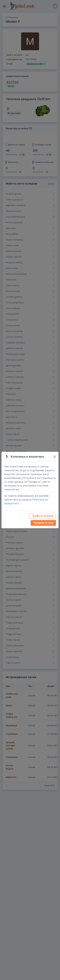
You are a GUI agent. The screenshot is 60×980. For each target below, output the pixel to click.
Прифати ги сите (43, 523)
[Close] (55, 457)
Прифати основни (43, 516)
